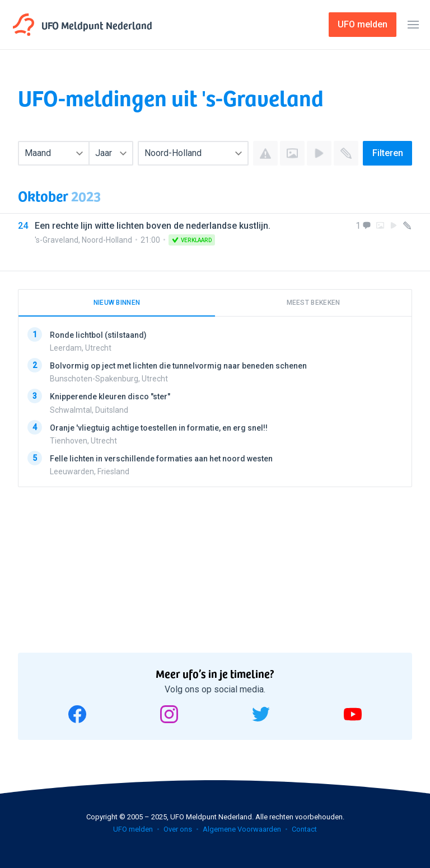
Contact (304, 829)
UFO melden (133, 829)
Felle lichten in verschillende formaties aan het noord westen (161, 459)
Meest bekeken (314, 303)
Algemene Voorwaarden (242, 829)
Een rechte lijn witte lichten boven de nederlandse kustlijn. (153, 226)
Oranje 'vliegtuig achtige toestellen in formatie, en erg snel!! (159, 428)
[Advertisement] (102, 566)
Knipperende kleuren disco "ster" (110, 397)
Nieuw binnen (117, 303)
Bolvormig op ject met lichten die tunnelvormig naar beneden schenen (178, 366)
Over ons (178, 829)
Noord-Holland (107, 240)
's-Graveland (57, 240)
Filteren (388, 153)
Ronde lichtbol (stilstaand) (98, 335)
